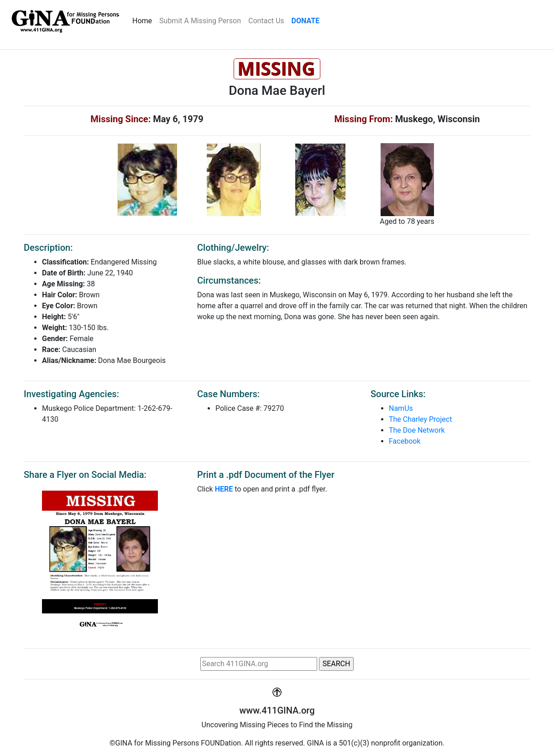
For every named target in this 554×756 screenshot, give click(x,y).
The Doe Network (417, 430)
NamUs (401, 408)
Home (144, 20)
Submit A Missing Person (200, 21)
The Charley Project (420, 419)
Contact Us (266, 21)
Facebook (405, 441)
